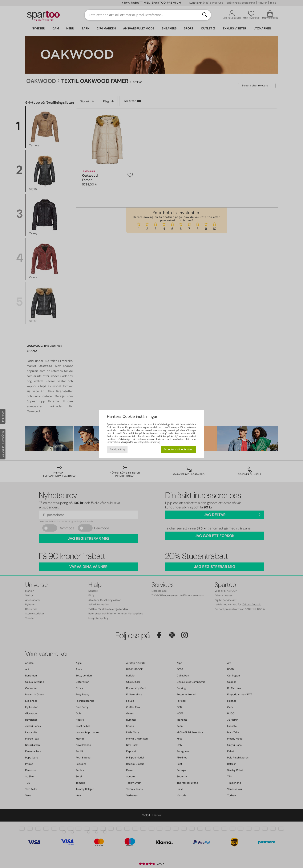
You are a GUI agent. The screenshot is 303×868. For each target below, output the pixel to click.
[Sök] (205, 15)
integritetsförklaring (149, 442)
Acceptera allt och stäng (178, 449)
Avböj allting (117, 449)
